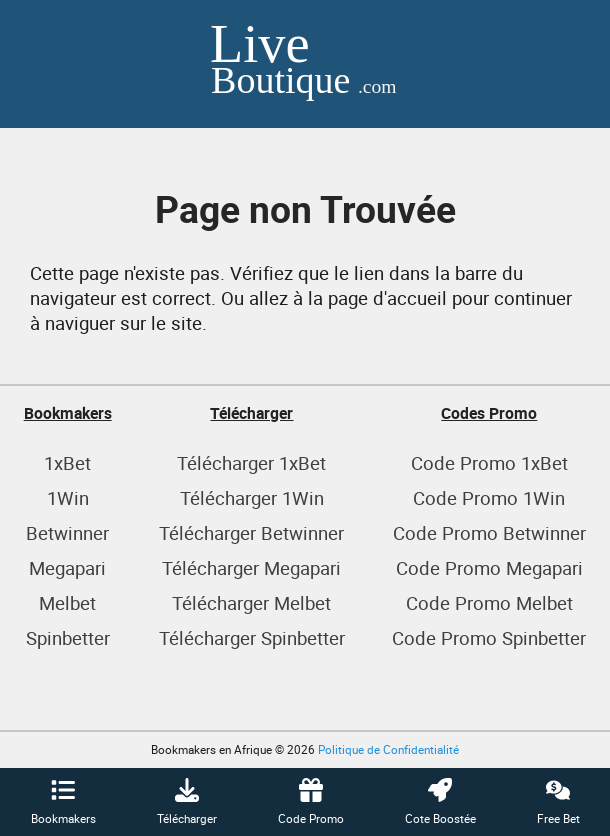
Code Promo (311, 802)
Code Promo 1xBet (489, 462)
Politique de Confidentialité (388, 749)
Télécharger (187, 802)
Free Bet (558, 802)
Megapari (67, 567)
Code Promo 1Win (489, 497)
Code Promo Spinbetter (489, 637)
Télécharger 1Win (252, 497)
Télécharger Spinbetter (252, 637)
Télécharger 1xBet (251, 462)
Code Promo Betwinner (489, 532)
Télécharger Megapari (251, 567)
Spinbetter (68, 637)
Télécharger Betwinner (251, 532)
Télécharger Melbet (251, 602)
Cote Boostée (440, 802)
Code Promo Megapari (489, 567)
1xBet (67, 462)
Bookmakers (63, 802)
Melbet (67, 602)
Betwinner (67, 532)
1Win (68, 497)
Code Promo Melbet (489, 602)
